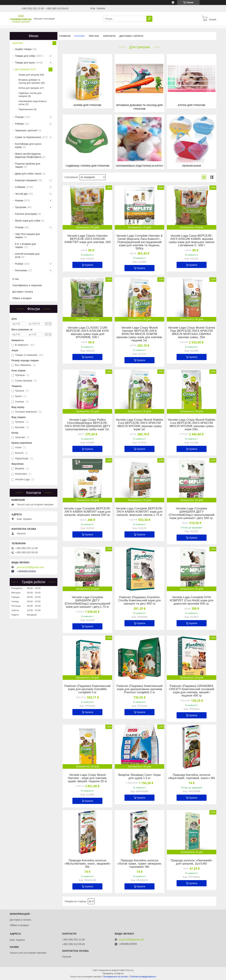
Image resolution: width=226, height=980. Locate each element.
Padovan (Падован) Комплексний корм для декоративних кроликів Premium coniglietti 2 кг (140, 689)
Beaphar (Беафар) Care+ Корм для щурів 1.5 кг (139, 777)
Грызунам (21, 207)
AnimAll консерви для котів (27, 255)
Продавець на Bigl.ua (113, 973)
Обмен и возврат (22, 298)
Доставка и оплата (20, 920)
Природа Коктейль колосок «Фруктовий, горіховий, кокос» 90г (192, 777)
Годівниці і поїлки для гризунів (87, 166)
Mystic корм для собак (28, 221)
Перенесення (191, 166)
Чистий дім (21, 194)
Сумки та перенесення (28, 137)
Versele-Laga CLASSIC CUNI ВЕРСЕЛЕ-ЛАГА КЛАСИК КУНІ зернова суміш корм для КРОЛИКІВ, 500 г (87, 332)
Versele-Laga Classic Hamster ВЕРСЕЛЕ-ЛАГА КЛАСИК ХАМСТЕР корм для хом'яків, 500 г (87, 241)
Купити (89, 265)
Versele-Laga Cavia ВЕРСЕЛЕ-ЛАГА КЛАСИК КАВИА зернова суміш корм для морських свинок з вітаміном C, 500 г (191, 241)
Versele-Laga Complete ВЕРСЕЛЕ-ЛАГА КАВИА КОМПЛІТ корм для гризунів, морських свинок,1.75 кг (139, 512)
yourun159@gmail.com (30, 567)
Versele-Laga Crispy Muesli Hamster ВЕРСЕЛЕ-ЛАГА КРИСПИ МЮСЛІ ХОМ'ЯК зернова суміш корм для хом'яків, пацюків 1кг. (140, 334)
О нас (16, 279)
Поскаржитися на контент (116, 977)
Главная (65, 36)
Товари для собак (25, 56)
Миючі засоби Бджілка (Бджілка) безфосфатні (28, 155)
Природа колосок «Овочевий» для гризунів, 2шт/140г (191, 862)
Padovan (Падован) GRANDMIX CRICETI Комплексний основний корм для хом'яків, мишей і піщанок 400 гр (192, 691)
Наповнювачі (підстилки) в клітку (139, 166)
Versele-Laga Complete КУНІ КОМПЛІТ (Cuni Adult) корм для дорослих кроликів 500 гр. (192, 600)
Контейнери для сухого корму (28, 145)
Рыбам (19, 264)
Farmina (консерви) (26, 214)
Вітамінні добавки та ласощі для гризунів (29, 81)
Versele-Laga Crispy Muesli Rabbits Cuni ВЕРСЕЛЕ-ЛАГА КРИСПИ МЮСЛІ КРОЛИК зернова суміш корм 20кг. (191, 425)
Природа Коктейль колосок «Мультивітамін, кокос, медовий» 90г (87, 864)
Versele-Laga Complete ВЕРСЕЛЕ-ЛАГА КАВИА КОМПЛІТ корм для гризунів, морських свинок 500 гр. (87, 512)
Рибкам (19, 124)
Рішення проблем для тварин (28, 165)
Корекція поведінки (26, 180)
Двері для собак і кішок (28, 174)
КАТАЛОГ (80, 36)
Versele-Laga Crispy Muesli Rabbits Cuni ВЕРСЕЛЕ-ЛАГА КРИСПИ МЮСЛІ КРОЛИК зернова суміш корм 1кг (139, 425)
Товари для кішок (25, 63)
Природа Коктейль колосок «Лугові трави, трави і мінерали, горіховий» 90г (140, 864)
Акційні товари (23, 49)
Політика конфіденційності (143, 977)
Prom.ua (130, 970)
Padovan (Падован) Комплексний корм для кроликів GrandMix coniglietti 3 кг (87, 689)
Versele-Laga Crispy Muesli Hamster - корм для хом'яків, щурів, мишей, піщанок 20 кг (87, 778)
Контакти (109, 36)
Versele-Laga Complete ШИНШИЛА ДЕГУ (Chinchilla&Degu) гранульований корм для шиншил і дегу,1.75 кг (87, 602)
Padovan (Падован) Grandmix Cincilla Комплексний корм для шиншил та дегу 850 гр (139, 600)
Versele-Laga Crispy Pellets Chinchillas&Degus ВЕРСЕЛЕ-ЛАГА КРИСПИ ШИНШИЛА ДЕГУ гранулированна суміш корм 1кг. (87, 425)
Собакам (20, 187)
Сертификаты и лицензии (27, 285)
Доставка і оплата (131, 36)
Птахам (19, 117)
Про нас (94, 36)
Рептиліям (21, 270)
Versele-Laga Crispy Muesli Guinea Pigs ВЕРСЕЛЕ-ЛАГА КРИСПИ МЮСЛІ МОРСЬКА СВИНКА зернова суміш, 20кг (191, 332)
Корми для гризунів (87, 105)
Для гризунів (22, 69)
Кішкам (19, 200)
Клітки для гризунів (191, 105)
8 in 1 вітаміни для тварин (26, 246)
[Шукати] (149, 19)
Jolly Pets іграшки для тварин (27, 236)
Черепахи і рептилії (26, 130)
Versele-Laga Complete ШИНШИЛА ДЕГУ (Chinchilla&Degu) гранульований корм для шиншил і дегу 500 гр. (191, 513)
